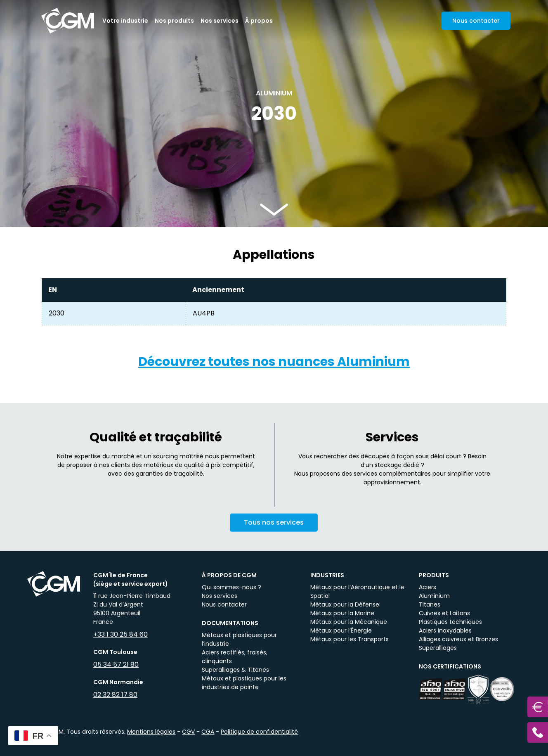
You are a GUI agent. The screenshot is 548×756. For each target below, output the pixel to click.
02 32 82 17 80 (115, 695)
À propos (259, 21)
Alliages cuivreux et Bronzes (458, 639)
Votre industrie (125, 21)
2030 (57, 313)
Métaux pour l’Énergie (341, 630)
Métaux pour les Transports (350, 639)
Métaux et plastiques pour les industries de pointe (244, 683)
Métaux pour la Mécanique (349, 622)
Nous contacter (224, 604)
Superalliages (438, 648)
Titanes (430, 604)
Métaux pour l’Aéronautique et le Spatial (357, 591)
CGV (188, 732)
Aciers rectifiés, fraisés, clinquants (235, 657)
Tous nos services (274, 529)
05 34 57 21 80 (116, 665)
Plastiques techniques (450, 622)
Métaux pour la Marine (342, 613)
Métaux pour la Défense (345, 604)
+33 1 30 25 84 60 (120, 634)
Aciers (428, 587)
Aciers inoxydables (445, 630)
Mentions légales (151, 732)
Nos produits (174, 21)
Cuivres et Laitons (444, 613)
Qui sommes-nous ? (231, 587)
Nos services (220, 21)
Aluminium (434, 596)
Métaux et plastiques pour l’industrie (239, 639)
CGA (208, 732)
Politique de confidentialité (259, 732)
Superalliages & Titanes (235, 670)
